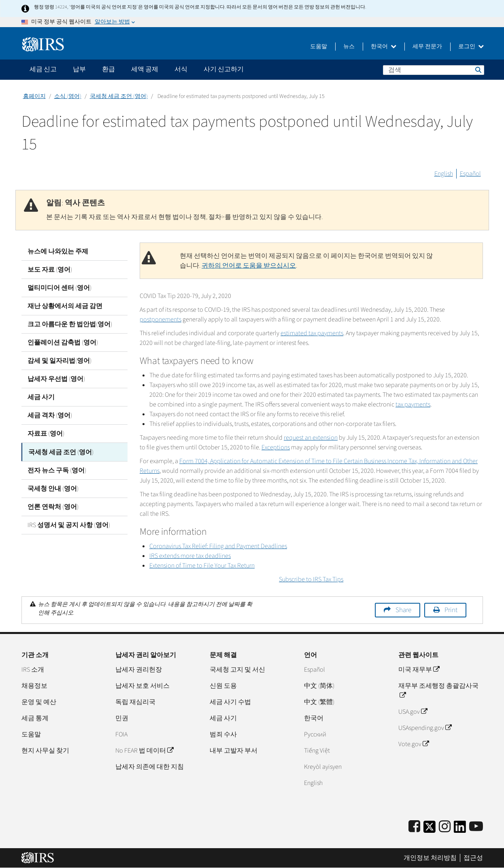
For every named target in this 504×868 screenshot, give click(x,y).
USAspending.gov (425, 728)
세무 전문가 (427, 47)
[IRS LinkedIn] (460, 829)
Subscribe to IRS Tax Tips (311, 579)
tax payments (413, 404)
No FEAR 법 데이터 (144, 751)
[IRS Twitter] (430, 829)
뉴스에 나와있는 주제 (58, 251)
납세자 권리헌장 (139, 670)
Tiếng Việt (317, 751)
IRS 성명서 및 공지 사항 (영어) (69, 525)
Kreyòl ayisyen (323, 767)
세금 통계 (35, 718)
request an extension (311, 438)
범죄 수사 (223, 734)
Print (451, 610)
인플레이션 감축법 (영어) (63, 343)
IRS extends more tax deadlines (190, 556)
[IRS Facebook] (414, 827)
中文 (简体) (319, 686)
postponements (161, 319)
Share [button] (403, 610)
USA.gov (413, 712)
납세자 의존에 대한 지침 (150, 767)
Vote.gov (414, 744)
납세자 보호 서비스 (142, 686)
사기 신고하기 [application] (224, 69)
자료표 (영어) (46, 434)
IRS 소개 (33, 670)
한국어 (384, 47)
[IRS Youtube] (476, 827)
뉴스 (349, 47)
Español (470, 174)
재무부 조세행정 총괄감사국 (438, 691)
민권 (122, 718)
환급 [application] (108, 69)
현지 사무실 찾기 (45, 751)
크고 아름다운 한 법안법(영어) (70, 324)
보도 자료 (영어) (50, 270)
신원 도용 (223, 686)
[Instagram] (445, 827)
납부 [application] (79, 69)
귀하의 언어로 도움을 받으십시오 (249, 266)
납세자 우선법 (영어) (56, 379)
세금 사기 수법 (230, 702)
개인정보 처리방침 (430, 858)
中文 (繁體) (319, 702)
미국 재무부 (419, 670)
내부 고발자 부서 (234, 751)
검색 (478, 70)
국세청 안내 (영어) (53, 488)
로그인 (471, 47)
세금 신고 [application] (43, 69)
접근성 (473, 858)
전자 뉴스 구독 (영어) (57, 470)
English (444, 174)
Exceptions (276, 447)
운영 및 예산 (39, 702)
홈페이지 (34, 96)
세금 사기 (41, 397)
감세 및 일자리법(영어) (60, 361)
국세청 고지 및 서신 (237, 670)
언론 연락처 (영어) (53, 506)
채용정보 (34, 686)
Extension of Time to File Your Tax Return (202, 566)
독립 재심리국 (135, 702)
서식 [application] (181, 69)
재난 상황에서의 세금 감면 (65, 306)
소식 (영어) (68, 96)
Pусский (315, 734)
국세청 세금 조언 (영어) (119, 96)
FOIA (121, 734)
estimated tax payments (312, 333)
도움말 (319, 47)
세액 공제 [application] (145, 69)
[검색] (434, 70)
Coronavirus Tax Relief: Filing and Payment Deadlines (218, 546)
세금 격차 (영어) (50, 415)
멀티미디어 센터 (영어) (60, 288)
